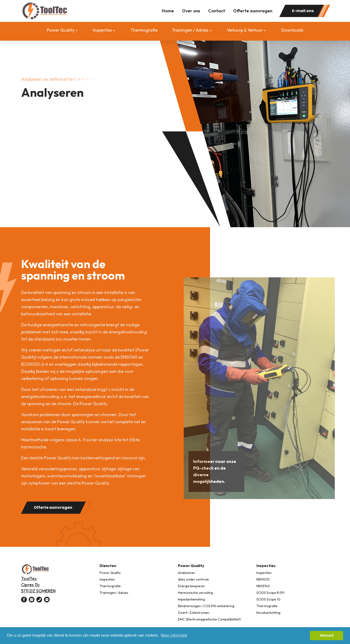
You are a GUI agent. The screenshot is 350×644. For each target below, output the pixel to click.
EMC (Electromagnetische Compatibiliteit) (209, 619)
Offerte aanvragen (253, 11)
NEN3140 (263, 586)
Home (168, 11)
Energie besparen (191, 586)
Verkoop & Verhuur (245, 30)
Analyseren (187, 573)
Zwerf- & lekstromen (194, 613)
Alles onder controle (193, 579)
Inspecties (102, 30)
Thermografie (144, 30)
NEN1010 (263, 579)
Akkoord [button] (326, 635)
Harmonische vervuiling (195, 593)
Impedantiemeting (191, 599)
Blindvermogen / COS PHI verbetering (206, 606)
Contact (217, 11)
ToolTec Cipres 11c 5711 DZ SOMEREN (38, 585)
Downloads (292, 30)
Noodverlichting (268, 613)
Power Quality (61, 30)
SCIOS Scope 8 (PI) (270, 593)
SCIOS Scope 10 (268, 599)
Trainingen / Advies (190, 30)
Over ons (191, 11)
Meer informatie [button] (174, 635)
